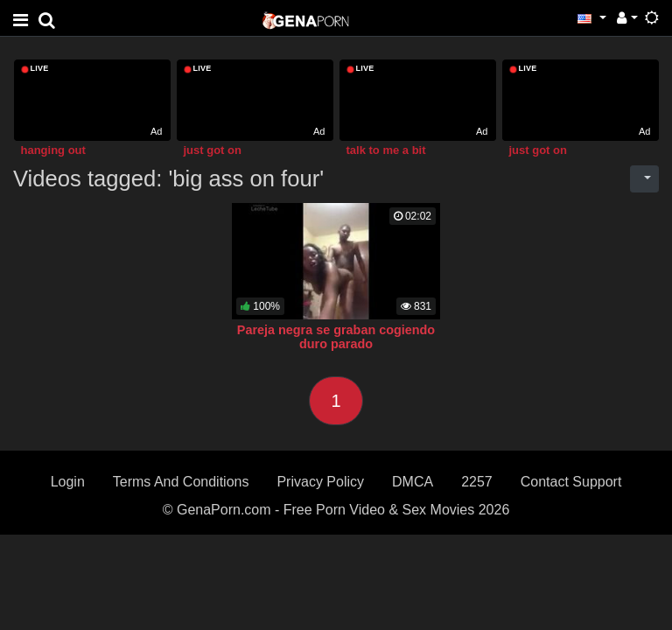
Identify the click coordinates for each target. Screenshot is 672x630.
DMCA (413, 482)
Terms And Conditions (181, 482)
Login (68, 482)
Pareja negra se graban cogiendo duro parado (336, 337)
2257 (477, 482)
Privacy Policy (320, 482)
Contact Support (571, 482)
